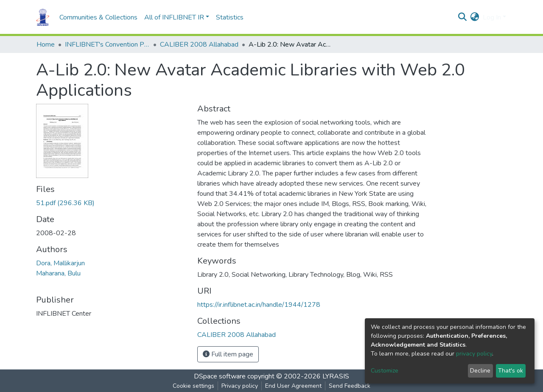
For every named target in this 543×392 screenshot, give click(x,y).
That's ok (511, 371)
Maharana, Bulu (58, 273)
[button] (475, 17)
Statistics (230, 17)
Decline (480, 371)
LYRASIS (336, 376)
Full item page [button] (228, 354)
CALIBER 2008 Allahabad (199, 44)
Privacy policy (240, 386)
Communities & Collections (98, 17)
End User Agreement (293, 386)
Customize (385, 371)
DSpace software (220, 376)
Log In (492, 17)
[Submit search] (463, 17)
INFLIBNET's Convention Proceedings (107, 44)
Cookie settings (193, 386)
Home (46, 44)
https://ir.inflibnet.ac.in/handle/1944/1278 (259, 305)
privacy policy (474, 354)
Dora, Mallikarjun (60, 263)
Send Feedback (350, 386)
